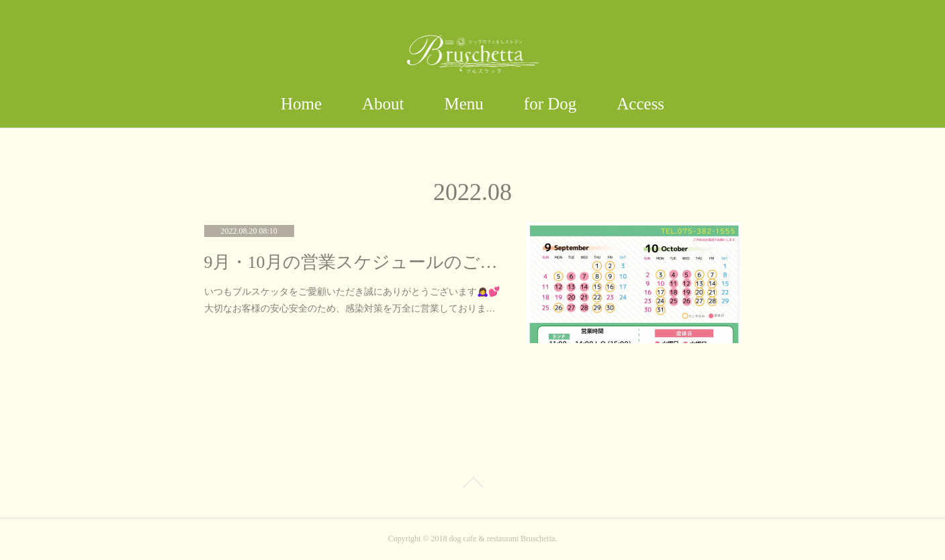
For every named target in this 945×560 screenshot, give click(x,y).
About (383, 104)
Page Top (473, 485)
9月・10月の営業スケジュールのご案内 (352, 262)
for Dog (550, 104)
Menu (464, 104)
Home (301, 104)
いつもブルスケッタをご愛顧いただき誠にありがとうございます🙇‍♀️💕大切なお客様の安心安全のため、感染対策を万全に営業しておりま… (352, 300)
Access (640, 104)
